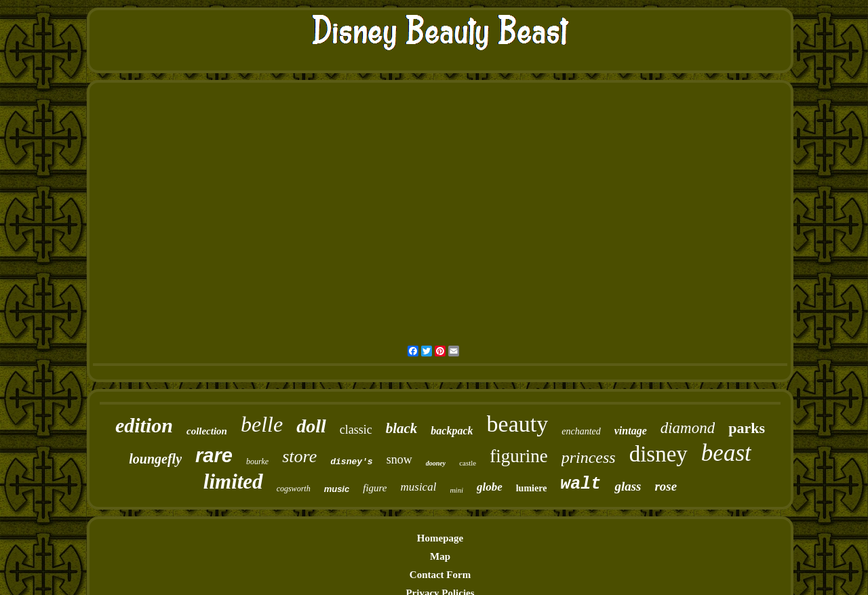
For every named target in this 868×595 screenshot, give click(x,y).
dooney (436, 463)
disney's (351, 462)
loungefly (155, 459)
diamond (688, 428)
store (299, 456)
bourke (257, 461)
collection (207, 431)
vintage (631, 431)
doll (311, 426)
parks (747, 428)
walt (580, 484)
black (402, 428)
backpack (452, 431)
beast (726, 453)
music (337, 489)
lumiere (532, 488)
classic (356, 430)
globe (490, 487)
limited (233, 481)
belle (262, 424)
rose (666, 486)
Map (440, 556)
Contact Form (440, 575)
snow (399, 459)
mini (456, 490)
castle (468, 463)
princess (589, 457)
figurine (518, 456)
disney (658, 454)
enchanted (581, 431)
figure (375, 488)
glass (628, 486)
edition (144, 425)
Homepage (440, 538)
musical (419, 487)
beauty (518, 424)
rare (214, 455)
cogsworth (294, 489)
